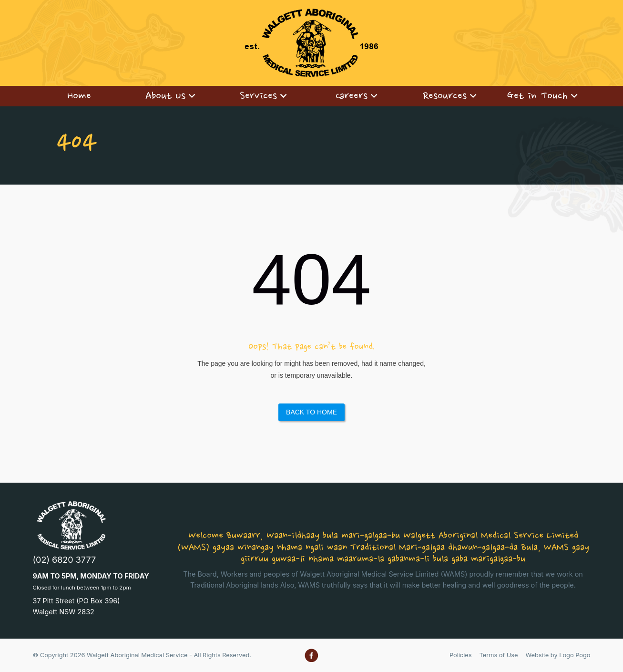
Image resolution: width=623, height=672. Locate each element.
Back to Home (311, 412)
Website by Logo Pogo (558, 655)
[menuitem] (79, 96)
